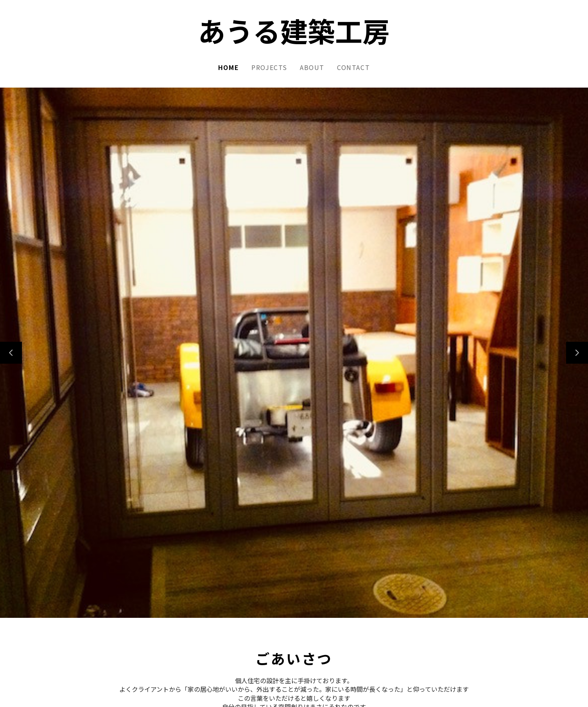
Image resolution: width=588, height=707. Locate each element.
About (312, 67)
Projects (269, 67)
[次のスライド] (577, 353)
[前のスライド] (11, 353)
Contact (353, 67)
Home (229, 67)
